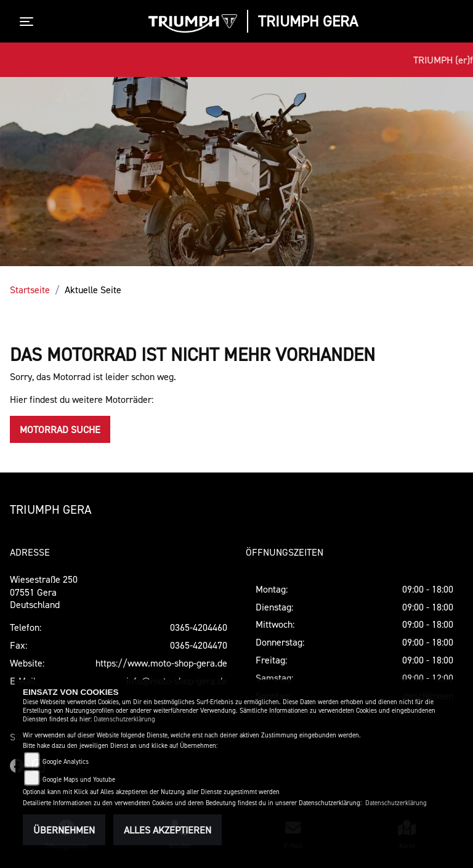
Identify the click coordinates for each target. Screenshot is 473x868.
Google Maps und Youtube (79, 780)
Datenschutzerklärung (124, 719)
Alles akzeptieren (168, 830)
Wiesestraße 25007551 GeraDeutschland (44, 592)
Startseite (30, 290)
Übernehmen (64, 830)
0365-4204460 (199, 627)
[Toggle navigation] (29, 22)
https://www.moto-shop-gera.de (161, 663)
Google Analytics (66, 762)
